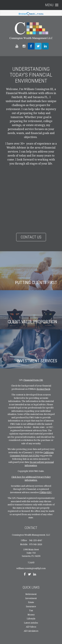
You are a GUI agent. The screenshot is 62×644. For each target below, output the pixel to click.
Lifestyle (31, 619)
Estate (31, 602)
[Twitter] (29, 575)
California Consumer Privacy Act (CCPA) (32, 454)
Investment (31, 598)
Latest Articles (31, 623)
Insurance (31, 606)
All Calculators (31, 631)
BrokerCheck (43, 389)
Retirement (31, 594)
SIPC (49, 492)
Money (31, 615)
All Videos (31, 627)
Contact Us (31, 237)
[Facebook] (25, 575)
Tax (31, 610)
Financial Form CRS (33, 380)
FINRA (43, 492)
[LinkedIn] (35, 575)
